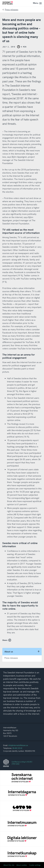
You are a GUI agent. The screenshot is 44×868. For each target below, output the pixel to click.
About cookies (22, 865)
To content (0, 0)
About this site (9, 865)
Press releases (11, 10)
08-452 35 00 (17, 748)
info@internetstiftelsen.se (18, 745)
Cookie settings (35, 865)
